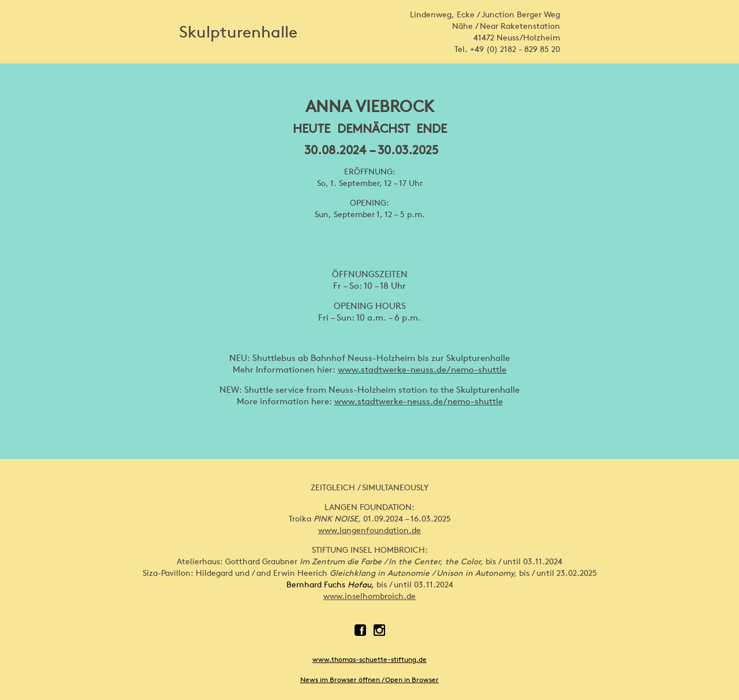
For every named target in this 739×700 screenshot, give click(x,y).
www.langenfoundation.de (369, 530)
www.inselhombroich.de (369, 596)
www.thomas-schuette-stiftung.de (369, 659)
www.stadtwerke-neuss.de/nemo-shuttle (422, 369)
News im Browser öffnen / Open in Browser (369, 679)
